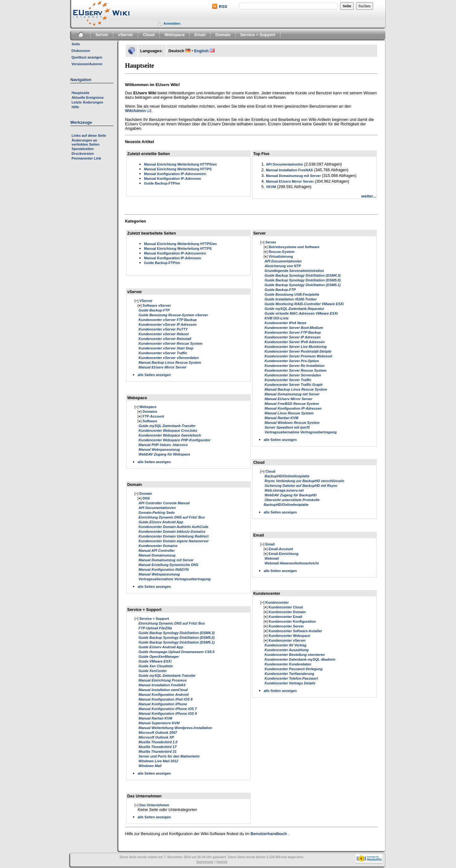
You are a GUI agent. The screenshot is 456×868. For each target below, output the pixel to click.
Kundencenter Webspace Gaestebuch (170, 435)
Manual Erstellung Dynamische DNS (169, 565)
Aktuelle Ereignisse (88, 97)
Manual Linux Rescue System (289, 413)
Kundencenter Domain (287, 612)
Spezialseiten (83, 149)
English (201, 51)
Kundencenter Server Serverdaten (293, 375)
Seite (76, 44)
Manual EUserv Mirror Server (290, 181)
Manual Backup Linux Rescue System (170, 362)
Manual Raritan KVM (155, 718)
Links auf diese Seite (89, 135)
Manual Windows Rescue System (292, 423)
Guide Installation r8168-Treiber (291, 299)
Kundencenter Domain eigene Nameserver (174, 541)
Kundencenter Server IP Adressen (292, 337)
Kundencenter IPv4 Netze (285, 323)
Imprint (222, 862)
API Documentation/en (285, 164)
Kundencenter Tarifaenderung (289, 674)
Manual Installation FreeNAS (290, 170)
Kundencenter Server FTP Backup (292, 332)
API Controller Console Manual (164, 503)
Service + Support (258, 35)
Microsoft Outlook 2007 (158, 733)
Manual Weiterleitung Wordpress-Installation (175, 728)
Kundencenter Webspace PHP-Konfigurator (175, 440)
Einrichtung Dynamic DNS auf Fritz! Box (172, 517)
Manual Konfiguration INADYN (164, 569)
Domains (150, 412)
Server (102, 35)
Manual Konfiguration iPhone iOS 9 (168, 714)
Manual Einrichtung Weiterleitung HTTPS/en (180, 164)
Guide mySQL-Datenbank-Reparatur (294, 309)
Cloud (149, 35)
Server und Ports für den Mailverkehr (169, 756)
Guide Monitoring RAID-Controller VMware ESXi (304, 304)
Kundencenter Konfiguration (292, 621)
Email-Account (281, 549)
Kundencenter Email (285, 617)
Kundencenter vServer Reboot (164, 334)
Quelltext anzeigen (87, 57)
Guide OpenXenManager (159, 657)
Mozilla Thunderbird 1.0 (158, 742)
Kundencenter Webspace (289, 636)
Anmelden (172, 23)
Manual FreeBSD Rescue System (292, 404)
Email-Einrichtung (283, 554)
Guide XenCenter (153, 671)
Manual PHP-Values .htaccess (163, 445)
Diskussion (81, 51)
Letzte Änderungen (87, 102)
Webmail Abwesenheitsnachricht (291, 563)
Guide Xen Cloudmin (156, 666)
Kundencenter (277, 602)
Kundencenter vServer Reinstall (165, 339)
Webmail (272, 558)
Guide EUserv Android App (161, 522)
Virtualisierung (281, 256)
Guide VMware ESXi (155, 661)
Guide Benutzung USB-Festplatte (292, 294)
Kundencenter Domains (158, 546)
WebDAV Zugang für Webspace (165, 454)
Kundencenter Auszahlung (286, 650)
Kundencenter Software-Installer (295, 631)
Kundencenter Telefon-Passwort (291, 678)
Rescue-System (282, 252)
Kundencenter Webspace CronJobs (168, 431)
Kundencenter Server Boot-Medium (294, 328)
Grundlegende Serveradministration (294, 271)
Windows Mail (150, 766)
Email (200, 35)
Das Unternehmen (154, 805)
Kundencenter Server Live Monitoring (295, 347)
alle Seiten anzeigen (154, 375)
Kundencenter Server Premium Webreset (298, 356)
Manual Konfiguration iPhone (163, 704)
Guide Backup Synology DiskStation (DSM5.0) (177, 638)
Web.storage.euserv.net (284, 490)
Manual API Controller (157, 550)
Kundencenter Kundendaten (288, 664)
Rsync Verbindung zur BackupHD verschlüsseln (304, 481)
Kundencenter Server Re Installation (294, 366)
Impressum (205, 862)
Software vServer (157, 305)
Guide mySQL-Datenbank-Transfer (167, 426)
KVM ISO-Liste (276, 318)
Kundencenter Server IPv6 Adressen (294, 342)
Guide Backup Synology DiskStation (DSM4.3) (177, 633)
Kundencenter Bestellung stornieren (294, 655)
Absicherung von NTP (283, 266)
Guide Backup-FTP (154, 310)
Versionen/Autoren (87, 64)
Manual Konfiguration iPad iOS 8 (166, 699)
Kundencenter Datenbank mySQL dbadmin (300, 659)
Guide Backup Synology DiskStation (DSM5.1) (177, 642)
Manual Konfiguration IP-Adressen (173, 179)
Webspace (174, 35)
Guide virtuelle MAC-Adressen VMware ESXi (301, 313)
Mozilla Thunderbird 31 (158, 752)
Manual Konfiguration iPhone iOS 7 (168, 709)
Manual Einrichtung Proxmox (163, 680)
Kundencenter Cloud (286, 607)
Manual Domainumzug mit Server (294, 176)
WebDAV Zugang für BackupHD (291, 495)
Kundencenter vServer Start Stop (166, 348)
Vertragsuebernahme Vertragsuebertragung (175, 579)
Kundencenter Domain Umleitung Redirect (174, 536)
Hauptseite (80, 93)
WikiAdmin (135, 111)
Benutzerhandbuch (269, 834)
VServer (146, 301)
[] (136, 301)
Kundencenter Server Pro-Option (292, 361)
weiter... (369, 196)
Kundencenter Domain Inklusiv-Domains (172, 531)
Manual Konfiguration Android (164, 695)
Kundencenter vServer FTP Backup (168, 320)
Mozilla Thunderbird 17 (158, 747)
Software (150, 421)
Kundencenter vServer (287, 640)
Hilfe (75, 107)
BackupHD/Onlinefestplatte (287, 476)
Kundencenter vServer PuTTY (163, 329)
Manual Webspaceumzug (159, 450)
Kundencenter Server (286, 626)
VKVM (271, 187)
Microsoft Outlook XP (156, 737)
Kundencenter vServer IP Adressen (168, 324)
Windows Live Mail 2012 (158, 761)
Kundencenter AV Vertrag (285, 645)
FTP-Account (153, 416)
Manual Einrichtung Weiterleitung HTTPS (178, 169)
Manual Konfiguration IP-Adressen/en (175, 174)
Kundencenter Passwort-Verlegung (293, 669)
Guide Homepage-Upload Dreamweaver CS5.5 (177, 652)
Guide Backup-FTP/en (162, 183)
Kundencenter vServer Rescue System (171, 343)
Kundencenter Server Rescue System (295, 370)
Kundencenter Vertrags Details (290, 683)
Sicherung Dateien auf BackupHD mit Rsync (301, 486)
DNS (146, 498)
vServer (126, 35)
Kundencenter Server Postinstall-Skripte (298, 351)
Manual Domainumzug (157, 555)
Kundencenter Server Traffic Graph (293, 385)
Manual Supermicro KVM (159, 723)
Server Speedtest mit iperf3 (287, 427)
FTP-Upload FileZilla (155, 628)
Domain (223, 35)
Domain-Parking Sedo (157, 513)
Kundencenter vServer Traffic (163, 353)
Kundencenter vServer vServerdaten (169, 358)
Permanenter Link (86, 158)
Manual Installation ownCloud (163, 690)
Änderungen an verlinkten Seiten (85, 142)
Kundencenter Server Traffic (288, 380)
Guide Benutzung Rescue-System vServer (173, 315)
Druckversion (83, 154)
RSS (223, 6)
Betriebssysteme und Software (294, 247)
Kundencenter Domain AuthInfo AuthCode (174, 527)
